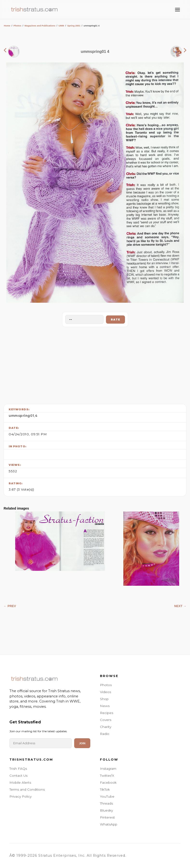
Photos (17, 26)
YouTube (107, 796)
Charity (106, 727)
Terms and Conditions (27, 789)
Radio (105, 734)
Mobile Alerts (20, 782)
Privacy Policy (20, 796)
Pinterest (107, 817)
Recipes (107, 713)
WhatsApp (109, 824)
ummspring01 (21, 416)
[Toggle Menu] (177, 10)
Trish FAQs (18, 769)
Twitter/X (107, 776)
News (105, 706)
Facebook (108, 782)
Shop (104, 699)
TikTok (105, 789)
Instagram (108, 769)
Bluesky (106, 810)
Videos (105, 692)
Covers (106, 720)
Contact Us (18, 776)
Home (7, 26)
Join (82, 743)
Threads (106, 803)
